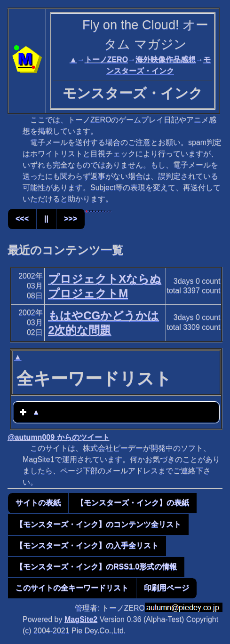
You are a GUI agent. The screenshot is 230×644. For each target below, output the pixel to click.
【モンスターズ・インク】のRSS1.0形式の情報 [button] (96, 567)
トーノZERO (106, 60)
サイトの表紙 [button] (38, 503)
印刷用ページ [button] (167, 588)
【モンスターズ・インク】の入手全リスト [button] (87, 545)
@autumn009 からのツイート (59, 437)
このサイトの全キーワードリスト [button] (72, 588)
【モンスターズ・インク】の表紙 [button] (133, 503)
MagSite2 (81, 619)
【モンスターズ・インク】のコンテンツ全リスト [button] (98, 524)
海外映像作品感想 (166, 60)
